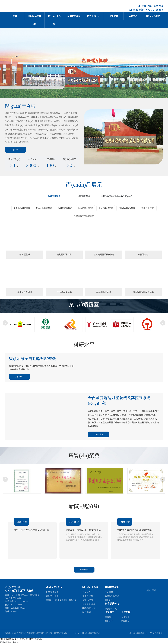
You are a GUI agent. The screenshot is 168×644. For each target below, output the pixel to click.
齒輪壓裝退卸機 (106, 208)
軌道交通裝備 (52, 592)
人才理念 (125, 617)
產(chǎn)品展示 (35, 20)
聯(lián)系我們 (153, 16)
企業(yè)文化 (88, 600)
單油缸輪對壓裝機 (44, 208)
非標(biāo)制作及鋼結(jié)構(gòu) (61, 600)
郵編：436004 (11, 611)
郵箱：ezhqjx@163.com (16, 608)
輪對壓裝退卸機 (64, 255)
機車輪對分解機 (25, 292)
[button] (5, 323)
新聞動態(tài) (74, 16)
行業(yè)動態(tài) (113, 596)
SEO (161, 633)
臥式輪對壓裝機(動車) (104, 255)
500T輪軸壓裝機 (64, 292)
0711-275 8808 (23, 591)
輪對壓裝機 (25, 255)
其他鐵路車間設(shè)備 (84, 216)
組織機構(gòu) (89, 608)
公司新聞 (109, 592)
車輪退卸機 (143, 255)
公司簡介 (87, 592)
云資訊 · (76, 633)
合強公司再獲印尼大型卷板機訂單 (32, 530)
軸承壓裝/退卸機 (85, 208)
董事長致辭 (88, 596)
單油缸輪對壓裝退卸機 (143, 292)
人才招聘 (133, 16)
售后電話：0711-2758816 (16, 601)
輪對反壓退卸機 (65, 208)
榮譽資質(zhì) (88, 604)
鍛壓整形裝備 (52, 596)
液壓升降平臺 (148, 208)
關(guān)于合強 (54, 20)
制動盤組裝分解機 (127, 208)
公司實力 (114, 16)
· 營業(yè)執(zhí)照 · (62, 633)
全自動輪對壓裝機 (22, 208)
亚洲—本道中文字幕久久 (10, 643)
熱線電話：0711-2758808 (146, 10)
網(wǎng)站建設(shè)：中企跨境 (144, 633)
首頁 (15, 16)
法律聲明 (87, 612)
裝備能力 (109, 617)
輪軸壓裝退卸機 (104, 292)
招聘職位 (125, 621)
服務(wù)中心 (111, 609)
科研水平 (109, 600)
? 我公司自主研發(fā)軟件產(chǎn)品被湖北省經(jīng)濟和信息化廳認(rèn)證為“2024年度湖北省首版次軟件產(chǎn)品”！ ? (135, 537)
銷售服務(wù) (94, 16)
